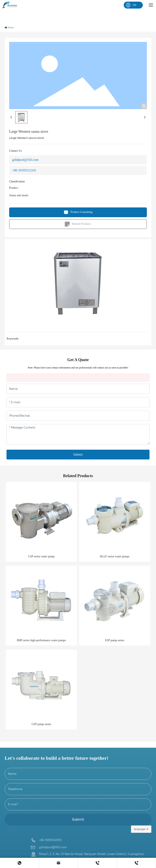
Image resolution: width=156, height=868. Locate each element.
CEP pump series (41, 724)
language (140, 829)
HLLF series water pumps (115, 556)
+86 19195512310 (24, 170)
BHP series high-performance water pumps (41, 640)
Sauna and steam (19, 195)
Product (14, 188)
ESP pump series (115, 640)
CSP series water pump (41, 556)
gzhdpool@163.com (25, 160)
